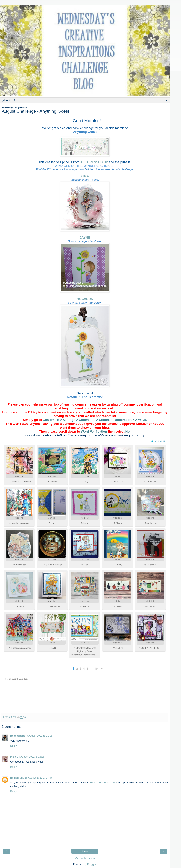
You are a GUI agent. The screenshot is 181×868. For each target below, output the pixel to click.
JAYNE (85, 238)
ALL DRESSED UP (94, 162)
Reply (14, 746)
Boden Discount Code (102, 783)
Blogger (92, 864)
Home (85, 851)
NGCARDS (85, 299)
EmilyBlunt (17, 778)
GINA (85, 176)
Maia (13, 757)
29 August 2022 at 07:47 (38, 778)
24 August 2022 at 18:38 (31, 757)
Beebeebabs (18, 736)
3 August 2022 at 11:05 (39, 736)
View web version (85, 858)
